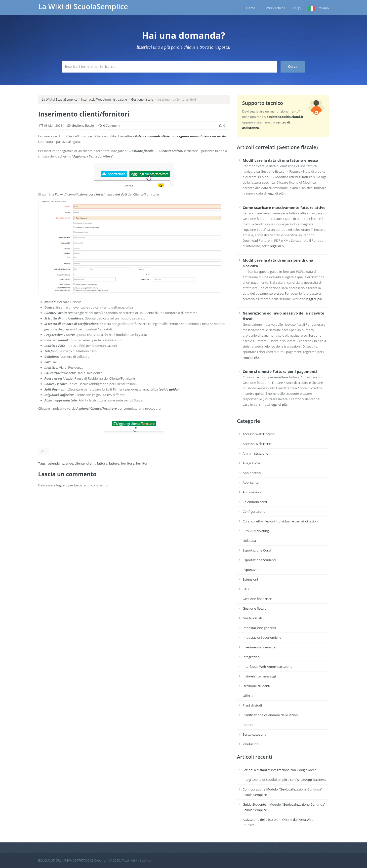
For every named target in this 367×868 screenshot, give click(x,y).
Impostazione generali (259, 628)
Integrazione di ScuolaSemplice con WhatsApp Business (285, 780)
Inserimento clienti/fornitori (84, 114)
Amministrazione (256, 453)
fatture (114, 463)
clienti (91, 463)
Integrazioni (252, 657)
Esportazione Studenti (259, 560)
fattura (102, 463)
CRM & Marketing (256, 531)
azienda (54, 463)
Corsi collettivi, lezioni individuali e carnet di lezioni (281, 521)
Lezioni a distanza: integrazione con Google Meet (279, 770)
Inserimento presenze (259, 647)
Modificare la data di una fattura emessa (281, 160)
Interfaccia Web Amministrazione (104, 99)
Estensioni (250, 579)
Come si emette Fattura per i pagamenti (280, 371)
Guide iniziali (252, 618)
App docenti (252, 473)
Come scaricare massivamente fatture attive (284, 207)
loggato (62, 485)
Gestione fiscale (142, 99)
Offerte (248, 696)
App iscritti (251, 482)
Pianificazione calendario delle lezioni (271, 715)
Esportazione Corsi (257, 550)
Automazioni (252, 492)
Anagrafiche (252, 463)
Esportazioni (252, 570)
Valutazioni (251, 744)
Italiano (323, 8)
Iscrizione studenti (256, 686)
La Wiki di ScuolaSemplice (83, 6)
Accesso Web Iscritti (258, 444)
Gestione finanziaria (258, 599)
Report (248, 725)
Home (251, 8)
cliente (80, 463)
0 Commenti (112, 126)
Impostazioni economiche (262, 637)
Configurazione (254, 512)
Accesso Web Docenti (259, 434)
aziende (67, 463)
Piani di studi (252, 705)
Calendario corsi (255, 502)
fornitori (142, 463)
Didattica (249, 541)
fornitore (128, 463)
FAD (246, 589)
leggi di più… (277, 193)
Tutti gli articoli (274, 8)
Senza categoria (255, 734)
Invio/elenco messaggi (259, 676)
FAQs (297, 8)
